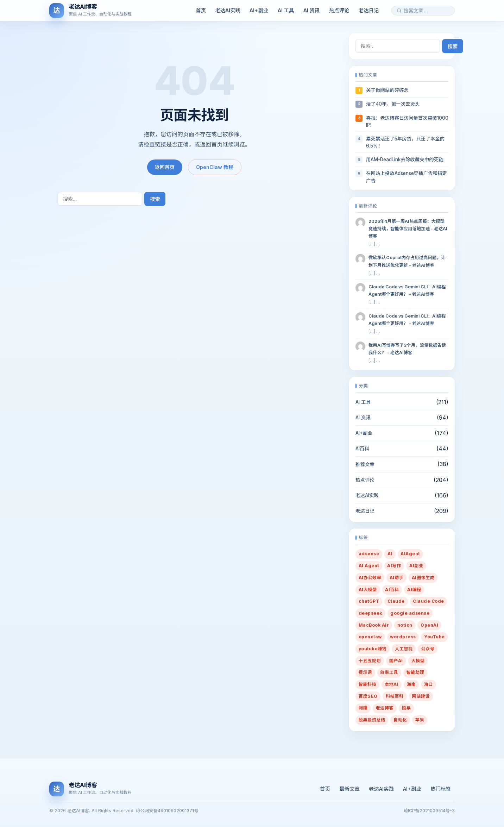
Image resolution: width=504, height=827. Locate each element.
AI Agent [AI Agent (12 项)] (369, 566)
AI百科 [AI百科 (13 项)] (392, 590)
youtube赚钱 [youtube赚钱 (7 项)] (373, 649)
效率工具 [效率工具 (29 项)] (389, 672)
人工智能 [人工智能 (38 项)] (404, 649)
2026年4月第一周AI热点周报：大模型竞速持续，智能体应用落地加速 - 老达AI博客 (408, 229)
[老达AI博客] (90, 11)
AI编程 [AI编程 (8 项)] (414, 590)
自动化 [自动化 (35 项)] (400, 720)
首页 (201, 10)
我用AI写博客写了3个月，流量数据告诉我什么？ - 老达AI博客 (407, 349)
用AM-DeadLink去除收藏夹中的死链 (405, 159)
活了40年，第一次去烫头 (393, 104)
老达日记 (369, 10)
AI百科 (362, 449)
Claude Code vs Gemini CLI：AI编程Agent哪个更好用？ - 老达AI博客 (407, 290)
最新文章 (349, 789)
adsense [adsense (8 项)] (369, 554)
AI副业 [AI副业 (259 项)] (416, 566)
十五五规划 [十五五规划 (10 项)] (370, 661)
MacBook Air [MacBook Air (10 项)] (374, 625)
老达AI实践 (228, 10)
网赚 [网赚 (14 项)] (363, 708)
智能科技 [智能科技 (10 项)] (368, 684)
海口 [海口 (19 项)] (429, 684)
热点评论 (339, 10)
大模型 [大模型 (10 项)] (418, 661)
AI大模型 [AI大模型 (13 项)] (368, 590)
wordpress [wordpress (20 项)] (403, 637)
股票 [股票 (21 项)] (406, 708)
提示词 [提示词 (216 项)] (365, 672)
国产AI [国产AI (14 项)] (396, 661)
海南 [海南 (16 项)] (411, 684)
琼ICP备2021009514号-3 (429, 811)
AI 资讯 (312, 10)
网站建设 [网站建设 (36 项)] (421, 696)
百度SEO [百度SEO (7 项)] (368, 696)
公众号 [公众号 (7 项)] (428, 649)
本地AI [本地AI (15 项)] (392, 684)
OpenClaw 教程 (215, 167)
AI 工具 (286, 10)
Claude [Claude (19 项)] (396, 601)
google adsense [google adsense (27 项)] (410, 613)
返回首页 (165, 167)
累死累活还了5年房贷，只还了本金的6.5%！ (405, 142)
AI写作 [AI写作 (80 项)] (394, 566)
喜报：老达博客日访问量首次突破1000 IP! (407, 121)
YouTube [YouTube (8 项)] (434, 637)
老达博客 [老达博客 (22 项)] (385, 708)
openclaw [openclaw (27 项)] (370, 637)
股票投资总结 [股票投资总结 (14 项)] (372, 720)
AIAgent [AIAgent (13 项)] (410, 554)
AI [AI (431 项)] (390, 554)
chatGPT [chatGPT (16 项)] (369, 601)
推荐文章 (365, 464)
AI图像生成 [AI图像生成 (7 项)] (423, 578)
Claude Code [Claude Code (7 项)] (428, 601)
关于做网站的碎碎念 (387, 90)
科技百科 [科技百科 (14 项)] (395, 696)
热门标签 (441, 789)
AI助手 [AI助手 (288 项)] (396, 578)
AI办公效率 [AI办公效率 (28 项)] (370, 578)
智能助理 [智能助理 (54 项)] (415, 672)
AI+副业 (259, 10)
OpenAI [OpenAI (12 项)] (429, 625)
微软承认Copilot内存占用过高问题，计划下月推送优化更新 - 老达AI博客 (407, 261)
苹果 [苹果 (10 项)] (420, 720)
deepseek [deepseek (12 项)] (370, 613)
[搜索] (399, 11)
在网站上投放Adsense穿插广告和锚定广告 (407, 177)
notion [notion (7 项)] (405, 625)
